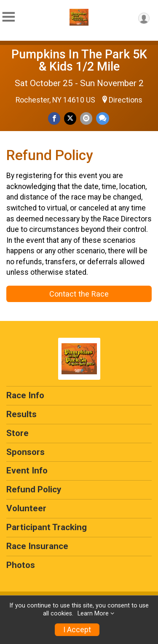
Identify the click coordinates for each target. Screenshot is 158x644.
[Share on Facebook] (54, 118)
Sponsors (25, 452)
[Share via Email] (86, 118)
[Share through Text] (103, 118)
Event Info (27, 471)
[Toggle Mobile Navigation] (8, 17)
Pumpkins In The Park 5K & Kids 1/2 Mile (79, 60)
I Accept (77, 630)
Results (21, 414)
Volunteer (26, 508)
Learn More (93, 614)
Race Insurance (37, 546)
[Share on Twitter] (70, 118)
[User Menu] (144, 18)
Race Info (25, 395)
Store (17, 433)
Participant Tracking (47, 527)
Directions (126, 100)
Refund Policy (34, 489)
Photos (21, 565)
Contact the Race (79, 294)
